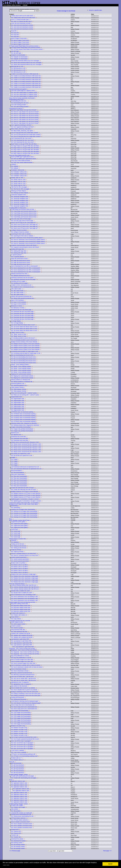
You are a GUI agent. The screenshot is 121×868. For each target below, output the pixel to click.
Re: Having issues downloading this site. (23, 816)
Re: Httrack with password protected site (23, 298)
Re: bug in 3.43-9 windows (19, 302)
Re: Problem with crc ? (18, 760)
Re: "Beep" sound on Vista (19, 334)
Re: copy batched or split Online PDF (22, 643)
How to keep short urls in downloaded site (23, 705)
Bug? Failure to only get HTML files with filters (24, 144)
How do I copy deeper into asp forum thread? (24, 110)
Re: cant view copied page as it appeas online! (24, 92)
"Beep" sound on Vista (17, 332)
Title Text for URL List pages (19, 187)
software (14, 164)
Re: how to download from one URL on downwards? (26, 268)
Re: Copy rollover (16, 619)
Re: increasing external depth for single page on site (26, 353)
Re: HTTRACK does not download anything (23, 414)
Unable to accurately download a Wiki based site (25, 74)
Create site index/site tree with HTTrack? (23, 488)
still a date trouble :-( (17, 289)
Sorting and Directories (18, 697)
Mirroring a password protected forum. (22, 673)
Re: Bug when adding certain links (21, 606)
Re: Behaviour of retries (18, 308)
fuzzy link (14, 31)
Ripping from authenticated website (21, 374)
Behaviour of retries (17, 306)
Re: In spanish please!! (18, 257)
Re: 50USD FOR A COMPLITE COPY (22, 593)
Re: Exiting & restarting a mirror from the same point (26, 694)
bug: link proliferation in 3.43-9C (20, 656)
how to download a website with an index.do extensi (26, 665)
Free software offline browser (12, 5)
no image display (16, 321)
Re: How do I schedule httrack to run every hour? (25, 555)
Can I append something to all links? (21, 125)
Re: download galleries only (19, 385)
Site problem (15, 809)
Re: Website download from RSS (20, 276)
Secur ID (12, 762)
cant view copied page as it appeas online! (23, 90)
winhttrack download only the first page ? (23, 277)
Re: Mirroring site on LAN (18, 68)
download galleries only (18, 383)
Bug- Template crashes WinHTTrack (19, 520)
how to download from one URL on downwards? (25, 266)
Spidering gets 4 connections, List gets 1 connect (25, 499)
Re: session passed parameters (20, 559)
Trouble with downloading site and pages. (23, 776)
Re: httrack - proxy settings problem (21, 366)
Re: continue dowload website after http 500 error (25, 587)
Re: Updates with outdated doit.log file (22, 635)
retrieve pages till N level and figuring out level (22, 602)
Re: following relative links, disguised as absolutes (25, 425)
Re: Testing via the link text (19, 546)
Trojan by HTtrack (16, 550)
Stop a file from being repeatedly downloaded (22, 98)
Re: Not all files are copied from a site (22, 455)
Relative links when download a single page (23, 574)
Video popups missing (17, 387)
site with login (15, 51)
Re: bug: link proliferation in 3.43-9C (21, 658)
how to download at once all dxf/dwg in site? (24, 595)
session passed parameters (19, 557)
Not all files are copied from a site (21, 454)
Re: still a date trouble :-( (18, 291)
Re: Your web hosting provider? (20, 107)
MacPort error (15, 433)
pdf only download (16, 763)
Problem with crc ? (16, 758)
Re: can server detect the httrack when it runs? (24, 327)
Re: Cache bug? (16, 531)
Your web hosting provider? (19, 105)
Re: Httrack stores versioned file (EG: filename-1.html (26, 444)
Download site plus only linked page (21, 310)
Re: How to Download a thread (20, 671)
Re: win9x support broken (18, 624)
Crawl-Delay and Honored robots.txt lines (23, 209)
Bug (11, 519)
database (14, 540)
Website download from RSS (19, 274)
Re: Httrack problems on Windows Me (22, 382)
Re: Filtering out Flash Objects (20, 193)
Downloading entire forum (17, 99)
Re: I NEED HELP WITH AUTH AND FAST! (23, 18)
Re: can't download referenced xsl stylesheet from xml (27, 469)
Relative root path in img (18, 726)
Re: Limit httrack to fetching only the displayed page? (26, 703)
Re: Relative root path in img (19, 728)
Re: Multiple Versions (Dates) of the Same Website (25, 344)
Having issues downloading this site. (21, 814)
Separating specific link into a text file (20, 621)
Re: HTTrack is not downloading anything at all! (24, 756)
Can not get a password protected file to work (24, 737)
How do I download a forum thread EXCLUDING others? (27, 238)
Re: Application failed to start (19, 783)
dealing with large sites (18, 249)
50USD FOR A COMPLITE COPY (21, 591)
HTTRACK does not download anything (22, 412)
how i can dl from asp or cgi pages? (21, 741)
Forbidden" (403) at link (18, 170)
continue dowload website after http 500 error (24, 585)
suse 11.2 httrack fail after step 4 (20, 19)
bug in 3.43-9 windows (18, 300)
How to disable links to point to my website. (23, 688)
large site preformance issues (19, 259)
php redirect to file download (19, 686)
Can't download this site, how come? (21, 138)
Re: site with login (16, 53)
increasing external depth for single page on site (25, 351)
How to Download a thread (19, 669)
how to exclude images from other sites (22, 659)
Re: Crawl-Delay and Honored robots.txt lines (24, 211)
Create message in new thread (66, 11)
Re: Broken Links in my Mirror (20, 565)
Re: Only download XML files (19, 632)
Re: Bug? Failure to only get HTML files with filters (25, 146)
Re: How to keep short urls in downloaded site (24, 707)
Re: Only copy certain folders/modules (22, 162)
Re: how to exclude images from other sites (23, 663)
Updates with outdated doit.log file (21, 633)
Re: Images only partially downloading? (22, 429)
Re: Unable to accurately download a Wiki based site (26, 76)
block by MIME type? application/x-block (22, 157)
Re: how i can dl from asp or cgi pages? (22, 743)
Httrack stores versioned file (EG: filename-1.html (25, 442)
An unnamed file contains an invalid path (21, 813)
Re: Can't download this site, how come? (23, 140)
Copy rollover (15, 617)
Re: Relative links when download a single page (25, 576)
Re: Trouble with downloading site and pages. (24, 778)
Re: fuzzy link (15, 33)
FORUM (25, 5)
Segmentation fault (16, 397)
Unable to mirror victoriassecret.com (21, 285)
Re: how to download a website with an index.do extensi (27, 667)
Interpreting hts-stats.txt (16, 108)
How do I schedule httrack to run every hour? (24, 553)
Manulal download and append (18, 89)
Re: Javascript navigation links (20, 197)
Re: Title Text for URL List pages (20, 189)
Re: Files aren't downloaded (19, 476)
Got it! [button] (110, 864)
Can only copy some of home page (21, 219)
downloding (14, 506)
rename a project (16, 626)
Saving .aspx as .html (17, 178)
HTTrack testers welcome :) (19, 818)
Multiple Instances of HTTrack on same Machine (25, 491)
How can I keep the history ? (17, 584)
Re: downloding (16, 508)
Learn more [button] (6, 865)
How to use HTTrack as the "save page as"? (24, 223)
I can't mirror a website (18, 750)
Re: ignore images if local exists (20, 40)
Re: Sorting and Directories (19, 699)
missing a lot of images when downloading (23, 509)
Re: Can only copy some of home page (22, 221)
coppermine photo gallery (18, 522)
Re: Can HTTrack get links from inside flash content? (26, 134)
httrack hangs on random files (18, 539)
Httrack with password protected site (21, 296)
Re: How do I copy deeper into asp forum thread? (25, 112)
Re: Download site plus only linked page (22, 312)
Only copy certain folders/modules (21, 161)
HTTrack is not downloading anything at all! (23, 754)
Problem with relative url (18, 613)
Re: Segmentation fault (18, 399)
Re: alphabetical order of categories (21, 684)
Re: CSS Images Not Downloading (21, 712)
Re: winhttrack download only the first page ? (24, 279)
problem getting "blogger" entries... (19, 775)
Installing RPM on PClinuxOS (18, 208)
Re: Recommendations (18, 472)
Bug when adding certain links (20, 604)
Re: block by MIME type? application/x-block (24, 159)
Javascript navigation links (19, 195)
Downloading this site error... (19, 101)
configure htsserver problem (19, 230)
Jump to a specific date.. (96, 10)
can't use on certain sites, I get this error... (23, 677)
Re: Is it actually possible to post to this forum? (24, 340)
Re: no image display (17, 323)
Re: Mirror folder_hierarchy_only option (22, 131)
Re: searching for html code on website (22, 236)
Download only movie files (19, 437)
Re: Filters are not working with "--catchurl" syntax (25, 395)
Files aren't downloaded (18, 474)
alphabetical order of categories (20, 682)
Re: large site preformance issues (21, 260)
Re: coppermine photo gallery (19, 524)
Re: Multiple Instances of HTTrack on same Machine (26, 493)
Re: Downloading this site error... (20, 103)
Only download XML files (18, 630)
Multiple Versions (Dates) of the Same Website (24, 342)
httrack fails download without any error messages (25, 61)
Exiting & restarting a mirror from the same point (25, 692)
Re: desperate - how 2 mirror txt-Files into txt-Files (25, 652)
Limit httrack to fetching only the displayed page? (25, 701)
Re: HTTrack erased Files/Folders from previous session (27, 49)
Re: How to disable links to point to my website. (24, 690)
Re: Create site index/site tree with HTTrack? (24, 490)
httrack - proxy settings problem (20, 365)
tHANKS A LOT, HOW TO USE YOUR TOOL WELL (24, 504)
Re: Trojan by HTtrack (17, 552)
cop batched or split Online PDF (20, 639)
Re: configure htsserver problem (20, 232)
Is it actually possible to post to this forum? (23, 338)
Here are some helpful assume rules (19, 155)
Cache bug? (15, 529)
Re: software (15, 166)
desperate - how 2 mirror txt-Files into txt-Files (22, 649)
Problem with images (17, 805)
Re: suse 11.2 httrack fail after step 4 (22, 21)
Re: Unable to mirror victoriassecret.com (22, 287)
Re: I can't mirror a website (19, 752)
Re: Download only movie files (20, 438)
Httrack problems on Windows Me (21, 380)
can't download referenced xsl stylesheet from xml (25, 467)
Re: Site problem (16, 811)
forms (11, 780)
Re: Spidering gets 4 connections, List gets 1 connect (26, 501)
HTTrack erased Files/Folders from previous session (24, 46)
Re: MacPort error (16, 435)
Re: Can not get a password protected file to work (25, 739)
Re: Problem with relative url (19, 615)
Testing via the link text (18, 544)
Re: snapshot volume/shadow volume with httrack (25, 247)
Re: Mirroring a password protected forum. (23, 675)
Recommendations (16, 471)
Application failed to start (18, 781)
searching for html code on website (21, 234)
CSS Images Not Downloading (20, 711)
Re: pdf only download (17, 765)
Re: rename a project (17, 628)
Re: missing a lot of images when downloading (24, 511)
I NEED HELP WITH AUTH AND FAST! (22, 16)
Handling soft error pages (18, 281)
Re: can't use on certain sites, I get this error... (24, 678)
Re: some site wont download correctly (22, 25)
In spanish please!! (16, 255)
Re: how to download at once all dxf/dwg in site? (25, 597)
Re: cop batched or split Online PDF (21, 641)
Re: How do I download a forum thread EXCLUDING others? (28, 240)
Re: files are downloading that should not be (23, 357)
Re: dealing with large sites (19, 251)
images (13, 457)
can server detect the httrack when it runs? (23, 325)
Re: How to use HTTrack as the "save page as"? (25, 224)
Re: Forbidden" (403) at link (19, 172)
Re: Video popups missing (19, 389)
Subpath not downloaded (18, 55)
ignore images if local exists (19, 38)
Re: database (15, 542)
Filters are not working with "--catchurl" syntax (24, 393)
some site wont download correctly (21, 23)
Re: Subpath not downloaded (19, 57)
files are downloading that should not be (22, 355)
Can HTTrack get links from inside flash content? (25, 133)
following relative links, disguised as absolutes (24, 423)
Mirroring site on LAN (17, 66)
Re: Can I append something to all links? (23, 127)
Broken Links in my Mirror (18, 563)
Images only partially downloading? (21, 427)
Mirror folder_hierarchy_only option (21, 129)
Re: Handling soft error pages (19, 283)
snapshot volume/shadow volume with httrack (24, 245)
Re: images (14, 459)
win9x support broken (17, 622)
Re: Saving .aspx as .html (18, 179)
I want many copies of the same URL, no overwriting (24, 503)
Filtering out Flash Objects (19, 191)
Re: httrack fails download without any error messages (26, 63)
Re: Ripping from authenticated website (22, 376)
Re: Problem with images (18, 807)
